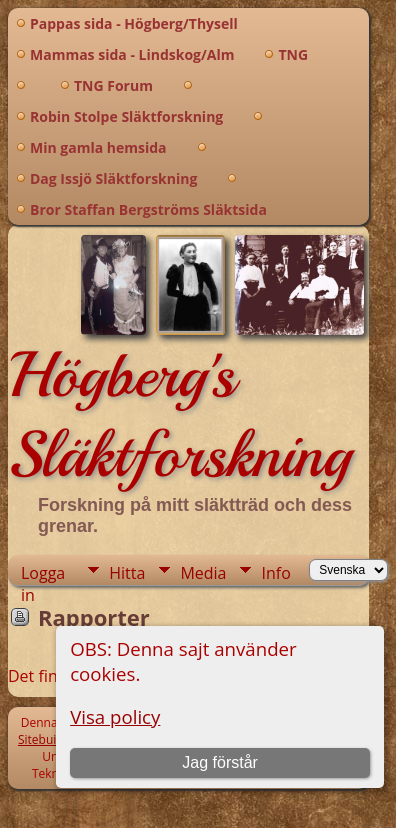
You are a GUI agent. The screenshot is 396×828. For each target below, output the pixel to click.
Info (275, 573)
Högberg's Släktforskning (179, 415)
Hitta (127, 573)
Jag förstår (220, 762)
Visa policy (115, 716)
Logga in (43, 573)
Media (203, 573)
